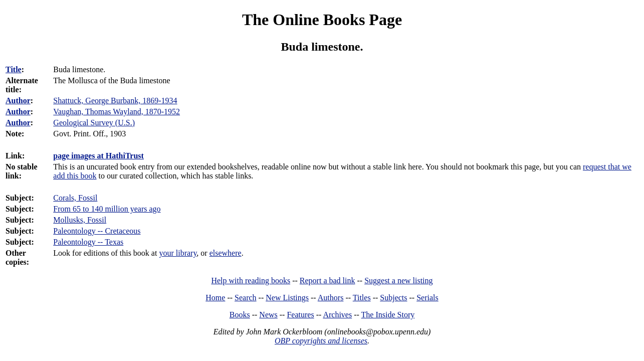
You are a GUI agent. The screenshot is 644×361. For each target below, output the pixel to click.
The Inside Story (388, 315)
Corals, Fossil (75, 198)
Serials (427, 298)
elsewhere (226, 253)
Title (14, 69)
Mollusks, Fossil (80, 220)
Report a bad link (328, 281)
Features (300, 315)
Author (18, 101)
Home (215, 298)
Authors (331, 298)
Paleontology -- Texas (88, 242)
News (268, 315)
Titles (362, 298)
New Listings (287, 298)
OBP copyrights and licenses (321, 341)
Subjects (393, 298)
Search (246, 298)
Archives (337, 315)
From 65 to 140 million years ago (107, 209)
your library (178, 253)
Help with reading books (251, 281)
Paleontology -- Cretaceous (97, 231)
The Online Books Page (322, 20)
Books (240, 315)
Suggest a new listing (398, 281)
